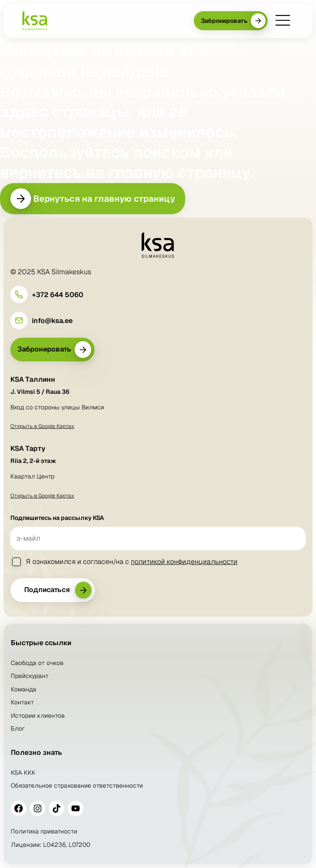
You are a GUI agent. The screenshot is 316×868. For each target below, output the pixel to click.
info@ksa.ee (52, 321)
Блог (18, 729)
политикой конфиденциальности (184, 562)
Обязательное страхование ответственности (77, 786)
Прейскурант (30, 676)
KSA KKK (23, 773)
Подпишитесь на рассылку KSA (57, 518)
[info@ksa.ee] (19, 320)
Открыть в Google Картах (42, 426)
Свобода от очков (37, 663)
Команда (24, 689)
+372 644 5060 (58, 295)
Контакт (22, 702)
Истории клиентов (38, 716)
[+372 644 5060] (19, 295)
